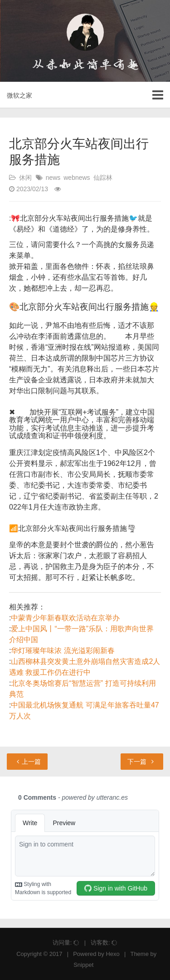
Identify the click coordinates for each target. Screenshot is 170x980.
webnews (77, 178)
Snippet (83, 965)
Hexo (112, 954)
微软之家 (19, 95)
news (53, 178)
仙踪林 (103, 178)
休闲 (25, 178)
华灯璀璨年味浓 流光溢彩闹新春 (63, 651)
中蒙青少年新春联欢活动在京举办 (65, 618)
